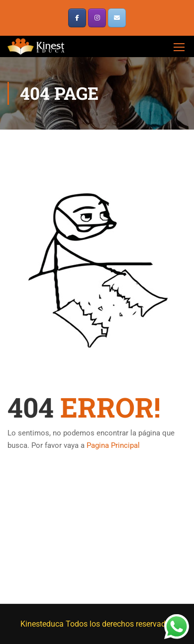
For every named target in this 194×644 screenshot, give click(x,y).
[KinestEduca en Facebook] (77, 18)
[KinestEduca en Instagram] (97, 18)
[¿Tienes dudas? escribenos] (117, 18)
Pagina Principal (113, 445)
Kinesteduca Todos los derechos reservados (97, 624)
